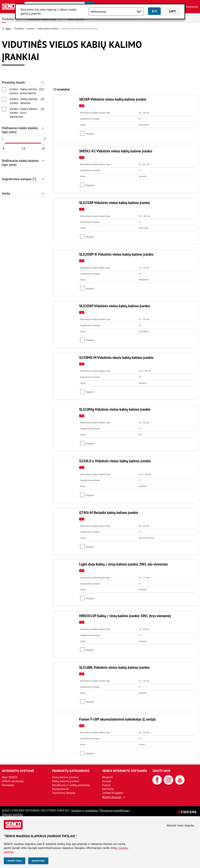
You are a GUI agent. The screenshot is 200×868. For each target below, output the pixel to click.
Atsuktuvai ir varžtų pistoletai (71, 785)
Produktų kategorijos (71, 771)
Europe (107, 781)
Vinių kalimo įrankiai (65, 777)
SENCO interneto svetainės (125, 771)
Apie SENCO (10, 777)
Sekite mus (161, 771)
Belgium (108, 777)
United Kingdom (113, 793)
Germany (108, 789)
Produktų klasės (13, 83)
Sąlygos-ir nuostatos (85, 810)
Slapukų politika (12, 814)
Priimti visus (15, 861)
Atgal (8, 28)
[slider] (3, 143)
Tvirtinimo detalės (64, 793)
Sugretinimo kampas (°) (19, 179)
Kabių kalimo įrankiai (48, 28)
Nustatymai (38, 861)
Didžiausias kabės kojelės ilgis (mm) (20, 163)
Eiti (154, 11)
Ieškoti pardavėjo (13, 781)
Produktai (8, 19)
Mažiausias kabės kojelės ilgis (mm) (20, 130)
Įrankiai (31, 28)
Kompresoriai (61, 789)
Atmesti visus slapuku (180, 825)
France (107, 785)
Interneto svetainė (18, 771)
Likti (172, 11)
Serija (6, 194)
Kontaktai (192, 7)
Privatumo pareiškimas (114, 810)
